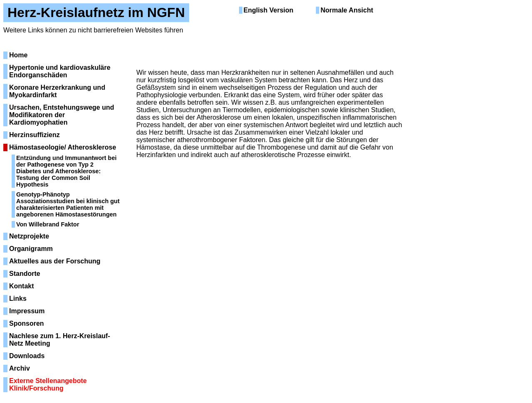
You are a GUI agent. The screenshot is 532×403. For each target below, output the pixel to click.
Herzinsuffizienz (34, 135)
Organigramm (31, 249)
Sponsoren (27, 323)
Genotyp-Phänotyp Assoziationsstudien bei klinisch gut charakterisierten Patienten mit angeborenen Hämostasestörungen (68, 204)
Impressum (27, 311)
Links (18, 299)
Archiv (20, 368)
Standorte (25, 274)
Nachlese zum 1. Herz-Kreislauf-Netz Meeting (60, 340)
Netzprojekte (29, 236)
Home (18, 55)
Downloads (27, 356)
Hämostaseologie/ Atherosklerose (63, 147)
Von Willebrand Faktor (48, 224)
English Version (268, 10)
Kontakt (22, 286)
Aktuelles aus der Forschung (55, 261)
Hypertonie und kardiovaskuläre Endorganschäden (60, 71)
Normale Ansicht (347, 10)
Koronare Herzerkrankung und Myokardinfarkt (57, 91)
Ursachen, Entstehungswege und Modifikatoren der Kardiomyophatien (62, 115)
